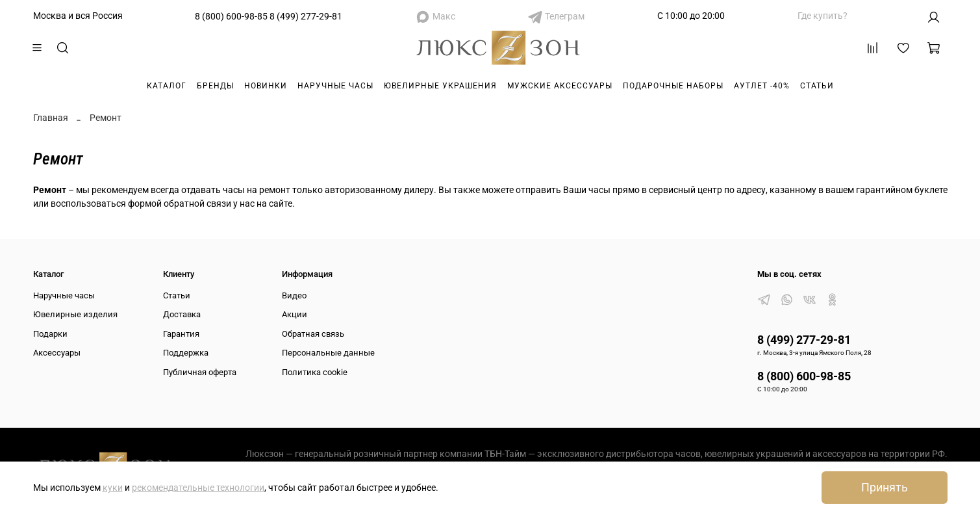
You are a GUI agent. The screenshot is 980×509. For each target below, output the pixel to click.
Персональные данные (328, 353)
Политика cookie (315, 372)
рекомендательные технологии (198, 488)
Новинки (266, 86)
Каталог (167, 86)
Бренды (215, 86)
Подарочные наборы (673, 86)
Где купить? (823, 16)
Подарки (50, 334)
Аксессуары (57, 353)
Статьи (817, 86)
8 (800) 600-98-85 (231, 16)
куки (113, 488)
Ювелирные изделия (75, 314)
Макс (444, 16)
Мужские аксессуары (560, 86)
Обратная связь (313, 334)
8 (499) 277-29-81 (306, 16)
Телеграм (565, 16)
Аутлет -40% (762, 86)
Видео (294, 295)
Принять (885, 488)
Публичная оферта (200, 372)
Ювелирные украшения (440, 86)
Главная (51, 118)
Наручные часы (335, 86)
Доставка (182, 314)
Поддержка (186, 353)
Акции (295, 314)
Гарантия (181, 334)
